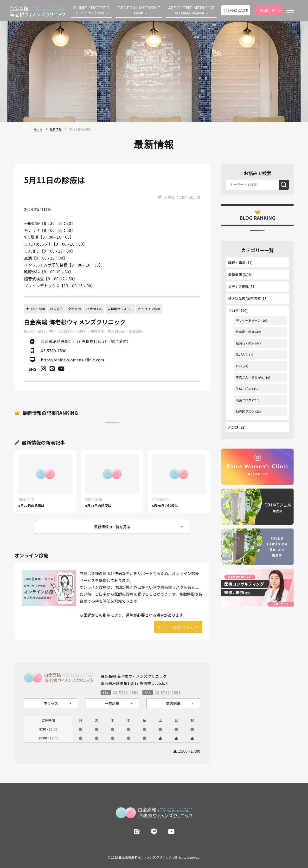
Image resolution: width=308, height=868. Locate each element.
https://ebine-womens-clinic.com (73, 360)
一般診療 (112, 703)
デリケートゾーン (248, 320)
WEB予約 (268, 10)
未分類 (233, 427)
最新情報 (235, 274)
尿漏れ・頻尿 (245, 343)
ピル (239, 366)
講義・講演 (237, 262)
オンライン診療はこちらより (178, 627)
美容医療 (173, 703)
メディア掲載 (238, 286)
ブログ (233, 310)
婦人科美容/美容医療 (244, 298)
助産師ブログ (245, 411)
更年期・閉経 (245, 332)
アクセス (51, 703)
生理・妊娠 (244, 389)
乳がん (241, 355)
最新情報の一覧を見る (112, 527)
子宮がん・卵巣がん (250, 377)
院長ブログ (244, 400)
